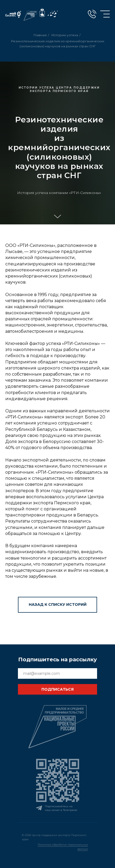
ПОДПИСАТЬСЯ (57, 689)
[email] (57, 673)
